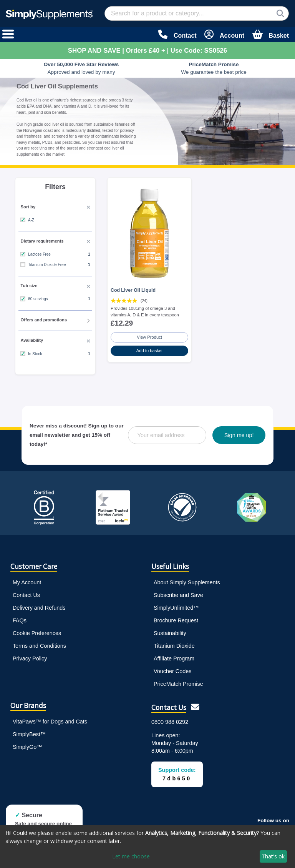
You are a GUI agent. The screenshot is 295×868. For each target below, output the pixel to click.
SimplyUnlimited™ (176, 608)
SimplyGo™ (27, 747)
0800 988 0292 (170, 722)
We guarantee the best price (214, 68)
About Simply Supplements (187, 582)
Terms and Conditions (39, 646)
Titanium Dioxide (174, 646)
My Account (27, 582)
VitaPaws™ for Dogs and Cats (50, 722)
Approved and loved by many (81, 68)
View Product (149, 337)
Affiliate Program (174, 658)
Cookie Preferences (37, 633)
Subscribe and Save (178, 595)
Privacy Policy (30, 658)
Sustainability (170, 633)
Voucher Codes (172, 671)
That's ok (273, 856)
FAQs (20, 620)
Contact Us (26, 595)
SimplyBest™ (29, 734)
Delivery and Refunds (39, 608)
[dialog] (147, 846)
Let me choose (131, 856)
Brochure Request (176, 620)
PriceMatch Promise (178, 684)
